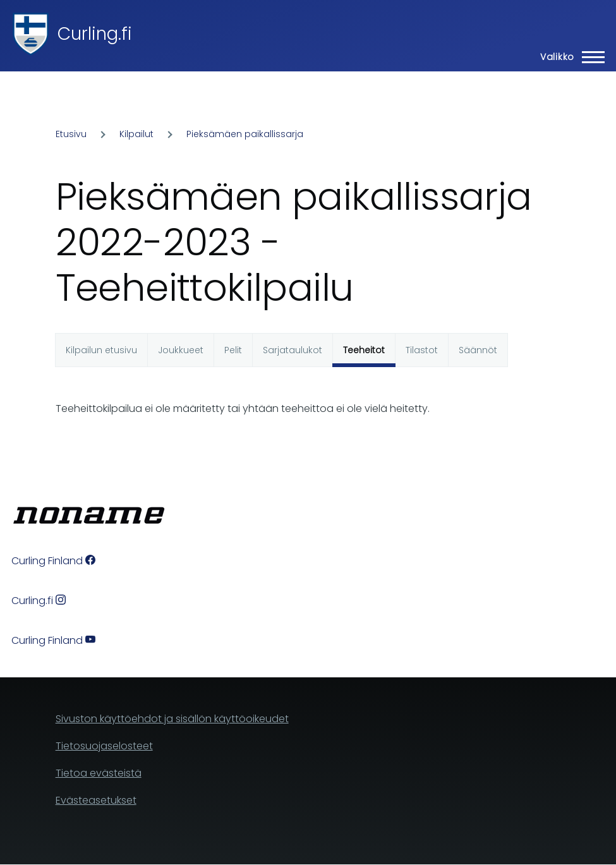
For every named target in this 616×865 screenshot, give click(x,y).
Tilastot (422, 350)
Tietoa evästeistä (99, 773)
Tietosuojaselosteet (104, 746)
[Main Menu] (569, 57)
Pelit (233, 350)
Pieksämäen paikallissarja (245, 134)
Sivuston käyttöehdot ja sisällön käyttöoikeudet (172, 719)
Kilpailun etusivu (101, 350)
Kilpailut (136, 134)
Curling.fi (95, 34)
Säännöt (478, 350)
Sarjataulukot (293, 350)
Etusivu (71, 134)
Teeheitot (364, 350)
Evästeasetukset (96, 800)
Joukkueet (181, 350)
